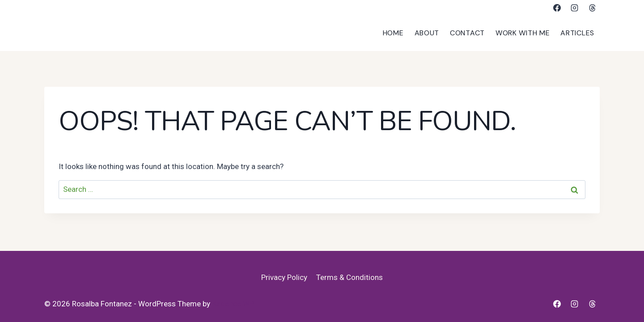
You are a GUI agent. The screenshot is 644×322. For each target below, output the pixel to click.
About (427, 33)
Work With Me (523, 33)
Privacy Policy (284, 277)
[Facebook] (557, 8)
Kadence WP (233, 304)
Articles (577, 33)
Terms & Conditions (350, 277)
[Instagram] (575, 8)
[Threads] (592, 8)
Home (393, 33)
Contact (467, 33)
